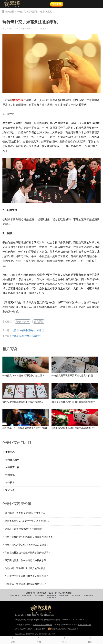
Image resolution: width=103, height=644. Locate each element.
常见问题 (10, 490)
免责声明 (30, 634)
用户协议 (52, 634)
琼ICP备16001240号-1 (25, 629)
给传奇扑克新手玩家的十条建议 (28, 330)
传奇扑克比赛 (12, 467)
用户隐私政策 (41, 634)
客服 (39, 640)
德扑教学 (10, 482)
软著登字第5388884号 (42, 625)
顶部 (90, 640)
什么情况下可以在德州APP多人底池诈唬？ (27, 576)
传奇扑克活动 (12, 460)
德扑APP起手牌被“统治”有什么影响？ (24, 529)
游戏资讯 (10, 475)
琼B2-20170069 (84, 625)
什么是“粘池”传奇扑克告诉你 (26, 336)
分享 (13, 640)
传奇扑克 (21, 12)
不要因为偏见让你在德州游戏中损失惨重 (25, 560)
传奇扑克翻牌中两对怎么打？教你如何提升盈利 (29, 537)
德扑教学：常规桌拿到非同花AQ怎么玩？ (26, 584)
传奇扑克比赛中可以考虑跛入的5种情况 (25, 568)
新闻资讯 (33, 12)
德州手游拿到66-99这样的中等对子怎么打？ (27, 521)
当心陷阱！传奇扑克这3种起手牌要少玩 (25, 513)
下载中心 (10, 452)
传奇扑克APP (23, 322)
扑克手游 (39, 322)
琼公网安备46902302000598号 (63, 629)
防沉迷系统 (20, 634)
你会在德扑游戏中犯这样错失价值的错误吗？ (28, 553)
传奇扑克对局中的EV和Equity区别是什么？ (27, 545)
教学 (42, 12)
